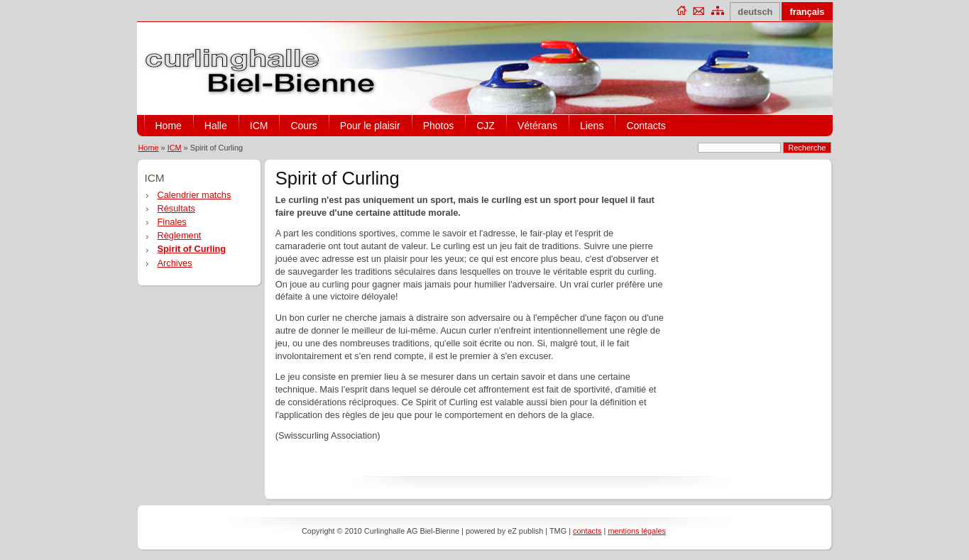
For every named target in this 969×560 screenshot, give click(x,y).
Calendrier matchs (195, 195)
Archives (175, 263)
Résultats (176, 208)
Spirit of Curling (192, 249)
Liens (592, 126)
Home (169, 126)
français (807, 12)
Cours (303, 126)
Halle (216, 126)
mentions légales (637, 531)
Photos (439, 126)
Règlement (180, 235)
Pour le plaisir (370, 126)
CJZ (486, 126)
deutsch (755, 12)
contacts (587, 531)
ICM (259, 126)
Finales (172, 222)
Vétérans (537, 126)
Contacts (646, 126)
